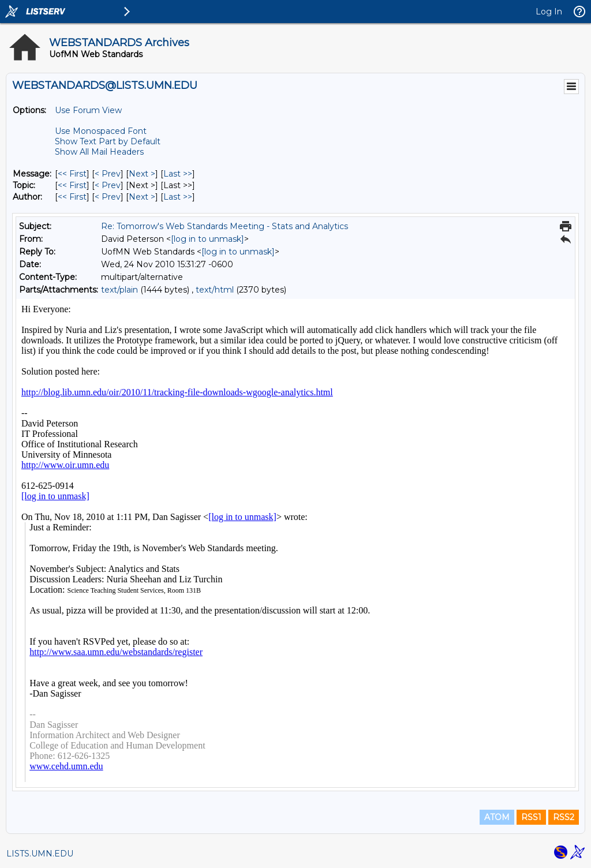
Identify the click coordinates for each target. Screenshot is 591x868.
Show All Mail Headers (99, 152)
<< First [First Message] (72, 174)
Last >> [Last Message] (178, 174)
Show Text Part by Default (108, 141)
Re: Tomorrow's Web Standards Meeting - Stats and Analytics (225, 226)
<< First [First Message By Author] (72, 197)
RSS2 (564, 817)
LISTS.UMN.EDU (40, 854)
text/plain (119, 290)
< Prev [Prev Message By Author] (108, 197)
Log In (549, 12)
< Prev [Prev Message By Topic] (108, 185)
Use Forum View (88, 110)
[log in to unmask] (207, 239)
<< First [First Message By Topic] (72, 185)
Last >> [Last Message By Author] (178, 197)
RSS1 (531, 817)
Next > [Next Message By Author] (142, 197)
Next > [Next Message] (142, 174)
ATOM (497, 817)
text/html (215, 290)
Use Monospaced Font (101, 131)
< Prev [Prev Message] (108, 174)
